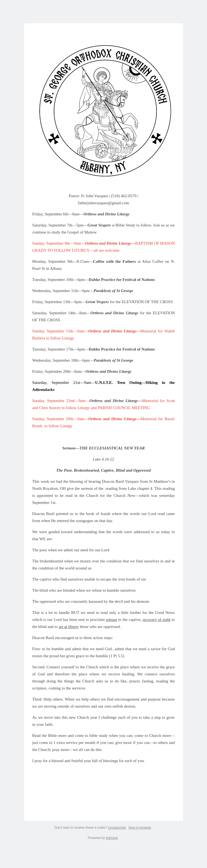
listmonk (112, 838)
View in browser (140, 828)
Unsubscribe (117, 828)
